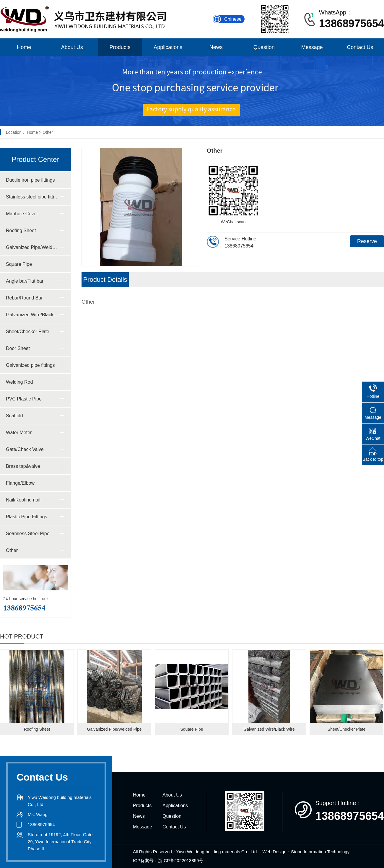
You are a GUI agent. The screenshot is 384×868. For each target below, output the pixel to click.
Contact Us (360, 47)
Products (120, 47)
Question (264, 47)
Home (24, 47)
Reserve (367, 241)
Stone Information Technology (320, 852)
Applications (168, 47)
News (216, 47)
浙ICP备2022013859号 (181, 860)
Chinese (233, 19)
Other (48, 132)
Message (312, 47)
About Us (72, 47)
